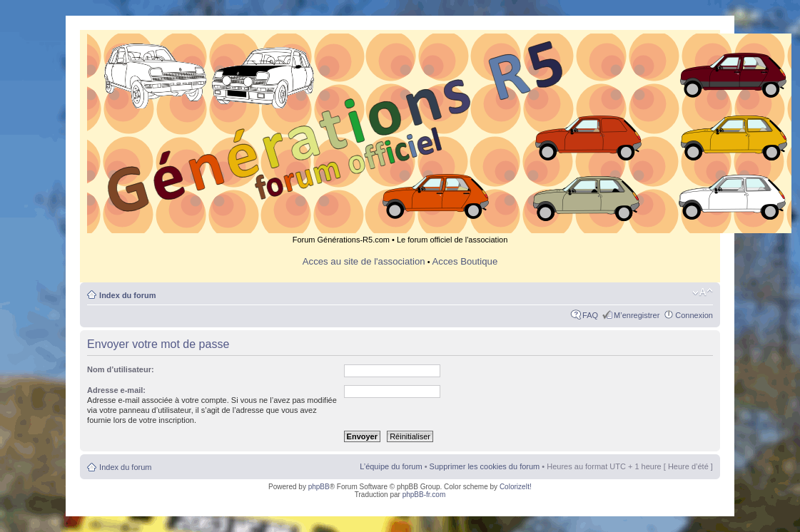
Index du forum (127, 295)
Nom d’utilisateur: (121, 369)
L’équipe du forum (391, 466)
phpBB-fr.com (424, 495)
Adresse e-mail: (116, 390)
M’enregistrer (637, 315)
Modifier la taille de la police (703, 292)
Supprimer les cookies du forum (485, 466)
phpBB (319, 487)
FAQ (590, 315)
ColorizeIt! (516, 487)
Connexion (694, 315)
